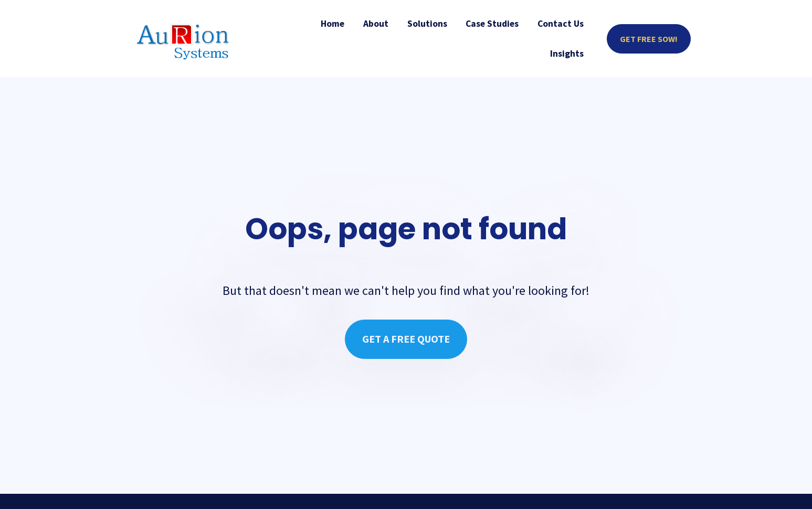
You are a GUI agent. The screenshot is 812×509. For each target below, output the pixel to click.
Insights (567, 54)
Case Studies (492, 24)
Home (333, 24)
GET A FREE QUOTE (406, 331)
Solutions (427, 24)
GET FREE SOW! (649, 39)
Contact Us (561, 24)
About (376, 24)
